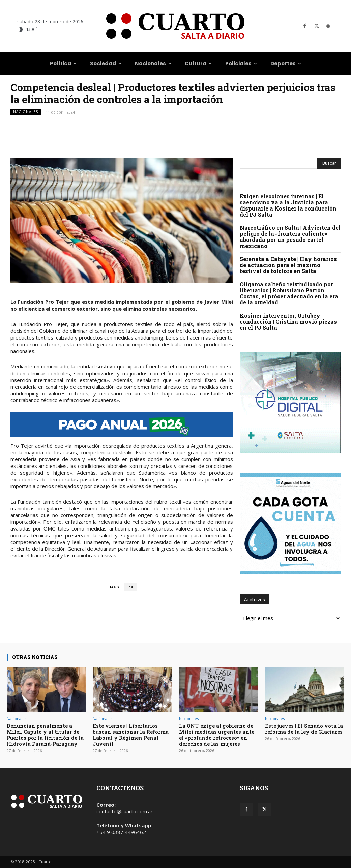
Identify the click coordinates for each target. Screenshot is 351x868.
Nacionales (26, 112)
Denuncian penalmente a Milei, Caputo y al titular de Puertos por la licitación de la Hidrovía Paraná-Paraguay (45, 735)
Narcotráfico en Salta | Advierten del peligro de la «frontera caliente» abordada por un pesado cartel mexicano (290, 237)
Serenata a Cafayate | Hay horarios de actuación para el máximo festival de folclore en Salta (288, 265)
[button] (328, 26)
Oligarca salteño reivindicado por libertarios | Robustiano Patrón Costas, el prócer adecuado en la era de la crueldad (289, 293)
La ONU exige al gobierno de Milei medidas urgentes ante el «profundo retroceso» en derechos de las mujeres (217, 735)
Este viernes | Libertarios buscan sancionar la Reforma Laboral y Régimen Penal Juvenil (131, 735)
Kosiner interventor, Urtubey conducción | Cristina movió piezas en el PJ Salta (288, 322)
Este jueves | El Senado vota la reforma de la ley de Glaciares (304, 729)
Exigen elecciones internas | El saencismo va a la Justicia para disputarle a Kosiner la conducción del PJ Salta (288, 205)
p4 (131, 587)
